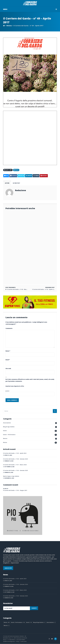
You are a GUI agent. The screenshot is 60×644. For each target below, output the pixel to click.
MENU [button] (30, 9)
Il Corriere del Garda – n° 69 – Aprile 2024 (15, 453)
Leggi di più (8, 568)
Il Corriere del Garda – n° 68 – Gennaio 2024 (15, 459)
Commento (9, 328)
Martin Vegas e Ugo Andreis (11, 476)
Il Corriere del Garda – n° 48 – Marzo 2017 (19, 289)
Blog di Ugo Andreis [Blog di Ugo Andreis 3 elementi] (39, 622)
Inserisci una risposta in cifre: (15, 386)
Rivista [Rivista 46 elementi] (7, 622)
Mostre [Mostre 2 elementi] (6, 626)
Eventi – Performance (9, 435)
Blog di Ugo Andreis (9, 427)
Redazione (21, 190)
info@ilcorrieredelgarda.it (9, 642)
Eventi (5, 431)
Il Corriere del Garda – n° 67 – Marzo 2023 (15, 465)
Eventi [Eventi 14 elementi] (29, 622)
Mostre (5, 438)
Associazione (7, 423)
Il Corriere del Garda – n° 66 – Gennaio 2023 (15, 470)
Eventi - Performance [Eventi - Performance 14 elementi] (18, 622)
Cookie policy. (24, 642)
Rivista (9, 26)
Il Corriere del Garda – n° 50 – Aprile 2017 (44, 289)
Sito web (8, 369)
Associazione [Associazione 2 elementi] (51, 622)
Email (8, 360)
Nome (8, 351)
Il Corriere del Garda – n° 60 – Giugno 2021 (15, 490)
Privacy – (18, 642)
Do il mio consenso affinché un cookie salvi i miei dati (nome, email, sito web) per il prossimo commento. (30, 380)
